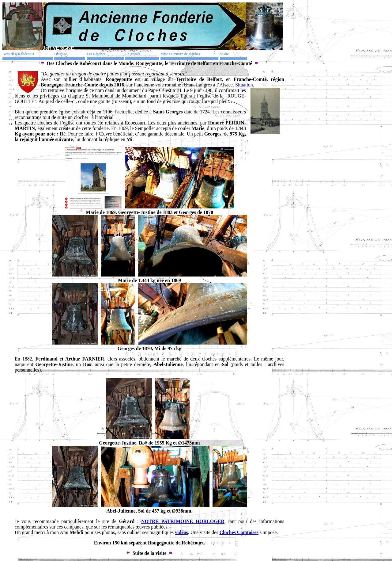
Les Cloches (96, 54)
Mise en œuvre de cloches (180, 54)
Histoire (60, 54)
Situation (244, 85)
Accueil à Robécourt (18, 54)
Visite (224, 54)
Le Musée (133, 54)
